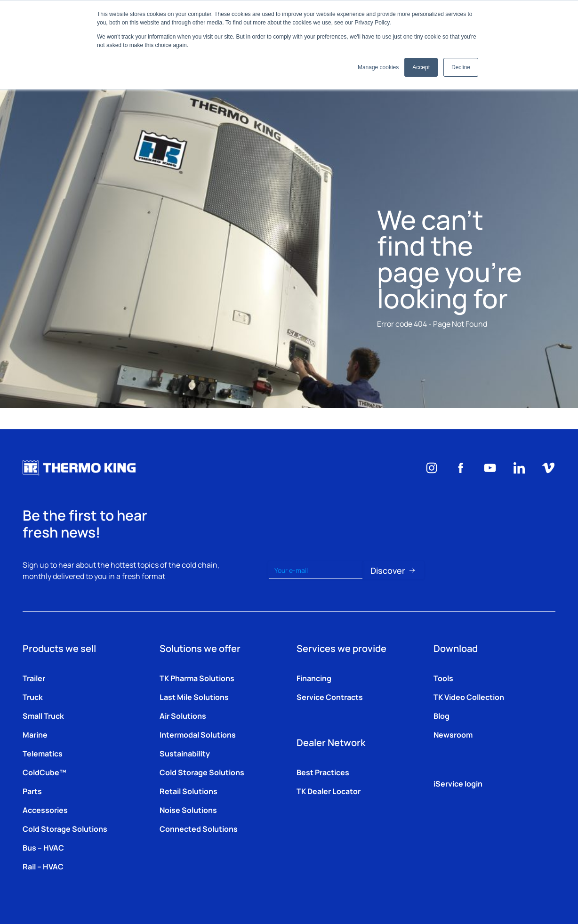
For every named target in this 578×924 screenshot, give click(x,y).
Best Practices (323, 772)
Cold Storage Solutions (65, 828)
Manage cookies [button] (378, 67)
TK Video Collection (469, 697)
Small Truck (43, 715)
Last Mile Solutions (194, 697)
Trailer (34, 678)
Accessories (45, 810)
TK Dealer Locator (329, 791)
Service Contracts (330, 697)
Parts (32, 791)
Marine (35, 734)
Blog (442, 715)
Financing (314, 678)
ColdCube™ (44, 772)
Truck (33, 697)
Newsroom (453, 734)
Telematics (43, 753)
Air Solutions (183, 715)
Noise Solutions (188, 810)
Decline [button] (461, 67)
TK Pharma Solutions (197, 678)
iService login (458, 783)
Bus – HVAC (43, 847)
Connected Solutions (199, 828)
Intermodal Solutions (198, 734)
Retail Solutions (189, 791)
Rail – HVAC (43, 866)
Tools (443, 678)
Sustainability (185, 753)
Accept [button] (421, 67)
